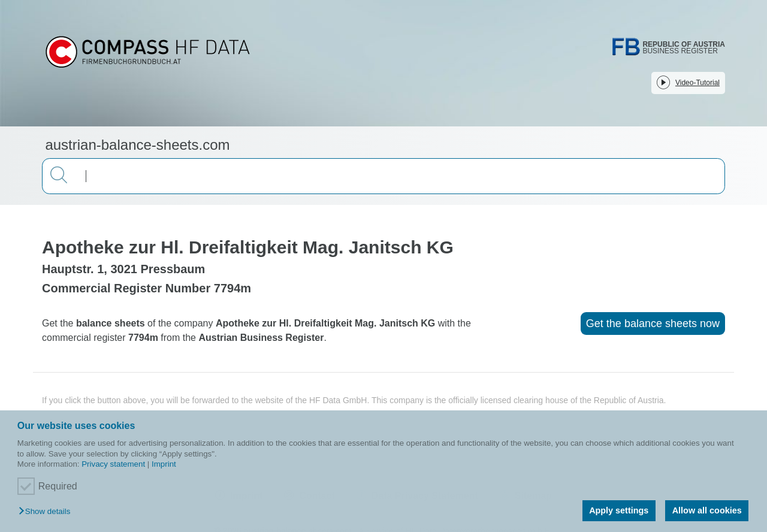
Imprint (164, 464)
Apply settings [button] (619, 510)
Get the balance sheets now (653, 324)
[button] (47, 512)
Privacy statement (113, 464)
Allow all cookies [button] (707, 510)
